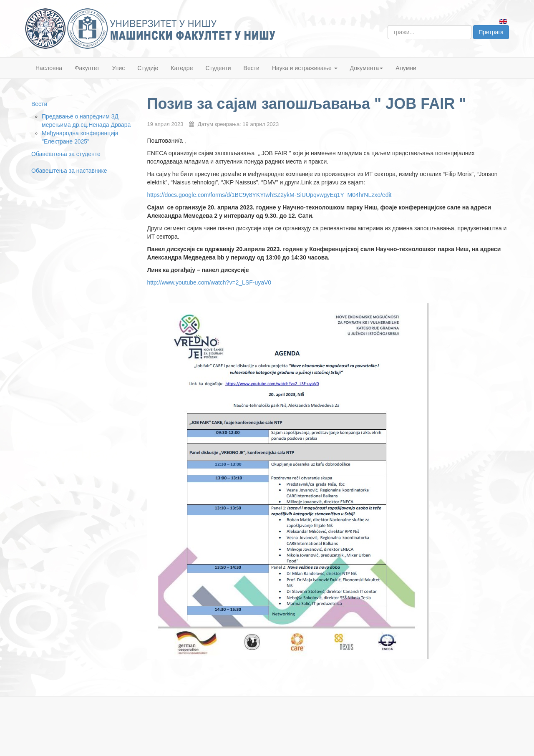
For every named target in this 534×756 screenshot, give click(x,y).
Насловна (49, 68)
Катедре (182, 68)
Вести (252, 68)
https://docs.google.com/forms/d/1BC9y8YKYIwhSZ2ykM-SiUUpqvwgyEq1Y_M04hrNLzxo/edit (270, 195)
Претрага (491, 32)
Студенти (218, 68)
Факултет (87, 68)
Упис (119, 68)
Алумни (406, 68)
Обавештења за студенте (66, 154)
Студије (148, 68)
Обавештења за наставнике (69, 171)
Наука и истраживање (305, 68)
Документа (367, 68)
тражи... (388, 25)
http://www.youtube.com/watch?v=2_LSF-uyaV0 (209, 282)
